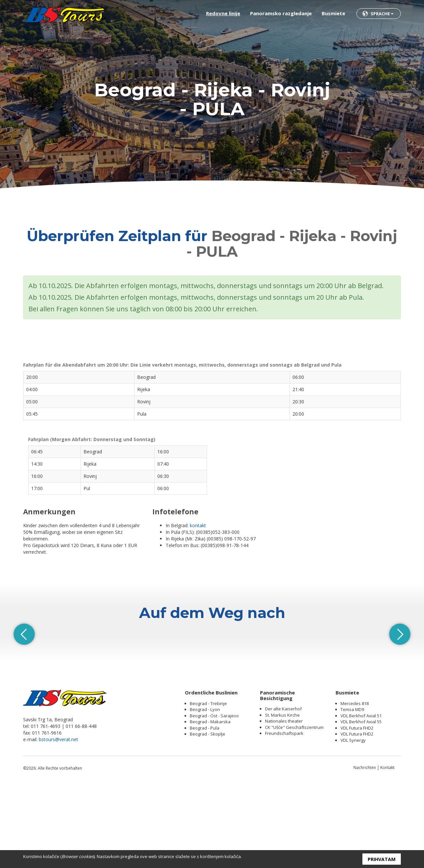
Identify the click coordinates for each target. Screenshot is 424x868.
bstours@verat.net (58, 822)
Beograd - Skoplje (208, 817)
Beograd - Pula (205, 811)
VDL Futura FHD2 (357, 811)
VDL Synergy (353, 823)
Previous (23, 676)
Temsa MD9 (352, 792)
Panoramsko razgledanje (281, 13)
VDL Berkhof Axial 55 (361, 804)
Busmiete (333, 13)
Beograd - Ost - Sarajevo (214, 798)
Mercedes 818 (355, 786)
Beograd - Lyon (205, 792)
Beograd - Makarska (210, 804)
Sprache (382, 14)
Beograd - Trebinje (208, 786)
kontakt (198, 525)
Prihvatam (382, 859)
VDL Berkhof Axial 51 (361, 798)
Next (401, 676)
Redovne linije (223, 13)
